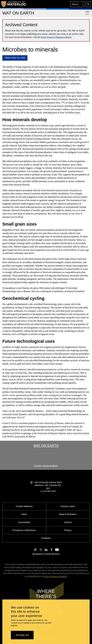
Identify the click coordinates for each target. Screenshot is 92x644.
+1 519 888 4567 (48, 491)
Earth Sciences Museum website (56, 37)
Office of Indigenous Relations (56, 576)
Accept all (22, 635)
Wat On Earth (46, 445)
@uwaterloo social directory (46, 554)
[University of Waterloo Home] (14, 4)
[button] (77, 4)
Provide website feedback (46, 466)
